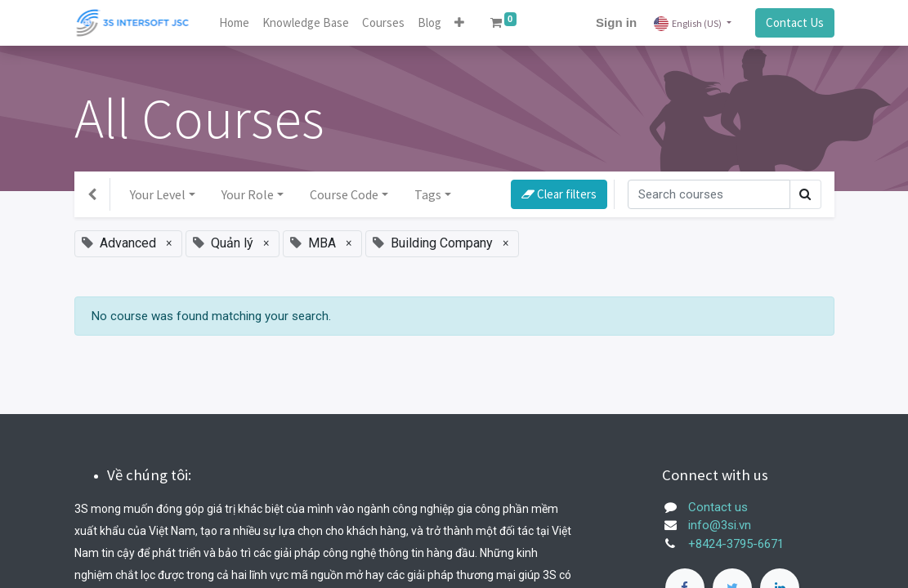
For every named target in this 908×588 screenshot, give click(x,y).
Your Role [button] (248, 194)
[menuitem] (234, 23)
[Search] (709, 195)
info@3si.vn (720, 525)
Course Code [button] (344, 194)
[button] (459, 23)
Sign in (616, 22)
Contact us (718, 507)
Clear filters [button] (559, 194)
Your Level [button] (158, 194)
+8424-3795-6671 (736, 544)
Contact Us (795, 22)
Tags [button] (428, 194)
